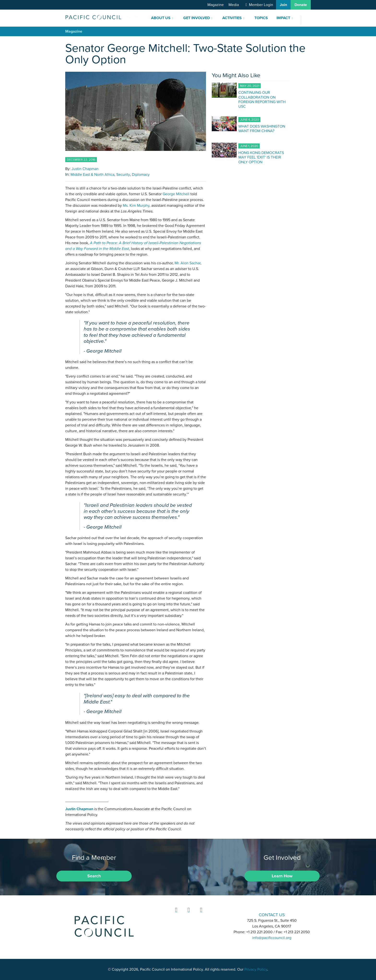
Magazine (216, 5)
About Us (161, 18)
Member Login (261, 5)
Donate (301, 5)
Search (94, 876)
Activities (232, 18)
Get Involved (197, 18)
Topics (261, 18)
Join (283, 5)
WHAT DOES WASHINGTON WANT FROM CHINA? (262, 128)
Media (234, 5)
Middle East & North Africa (92, 175)
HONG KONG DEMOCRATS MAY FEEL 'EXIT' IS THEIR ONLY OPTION (261, 157)
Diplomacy (141, 175)
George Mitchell (176, 194)
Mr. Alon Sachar (188, 263)
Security (123, 175)
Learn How (282, 876)
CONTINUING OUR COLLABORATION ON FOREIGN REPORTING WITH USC (262, 99)
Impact (283, 18)
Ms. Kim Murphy (136, 206)
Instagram (188, 914)
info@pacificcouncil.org (272, 938)
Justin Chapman (85, 169)
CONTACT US (272, 915)
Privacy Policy (256, 969)
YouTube (200, 914)
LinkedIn (176, 914)
